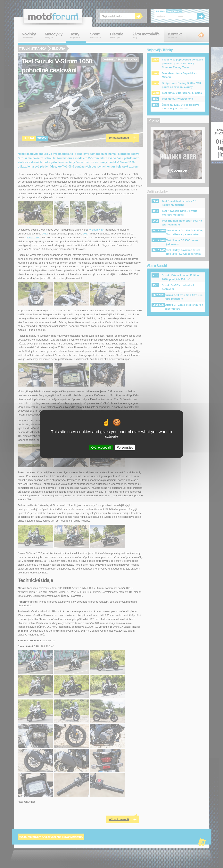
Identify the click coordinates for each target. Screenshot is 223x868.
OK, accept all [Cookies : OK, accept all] (101, 448)
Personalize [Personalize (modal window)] (125, 448)
